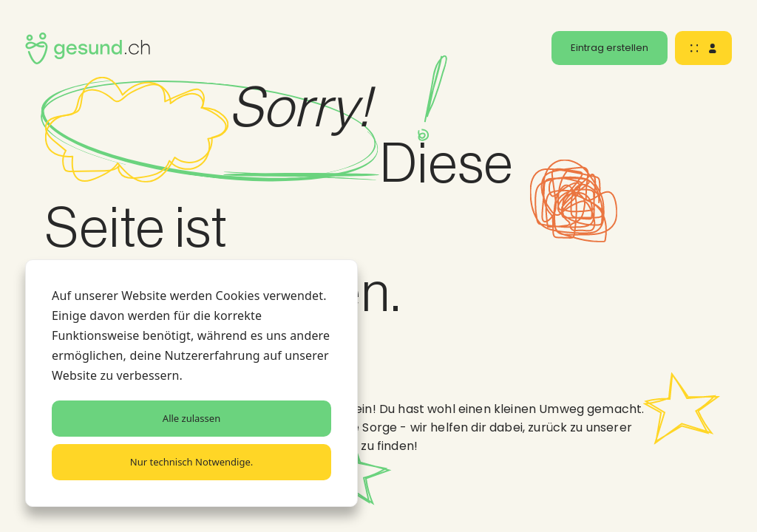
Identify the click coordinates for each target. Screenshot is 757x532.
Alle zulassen (191, 418)
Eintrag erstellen (610, 48)
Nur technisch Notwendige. (191, 462)
